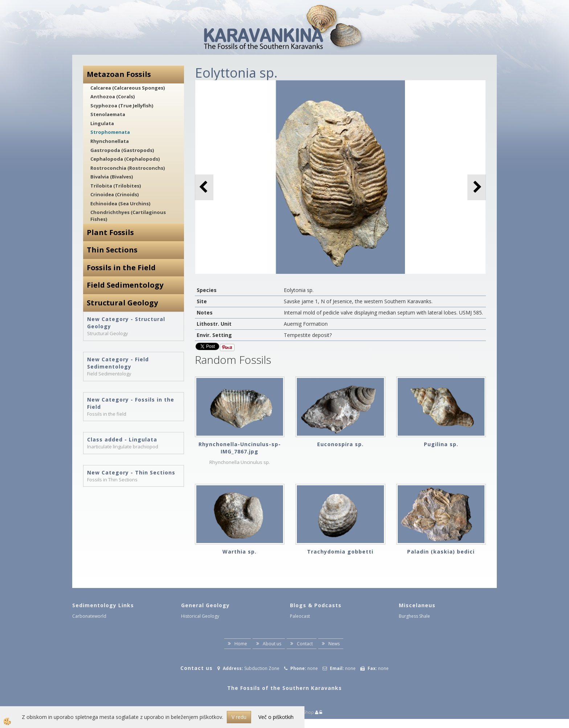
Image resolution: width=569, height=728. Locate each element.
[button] (477, 187)
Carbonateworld (89, 616)
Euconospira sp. (340, 444)
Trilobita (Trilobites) (116, 186)
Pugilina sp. (441, 444)
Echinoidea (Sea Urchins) (120, 203)
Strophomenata (110, 132)
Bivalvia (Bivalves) (112, 177)
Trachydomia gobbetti (340, 552)
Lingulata (102, 123)
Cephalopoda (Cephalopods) (125, 159)
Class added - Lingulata (122, 439)
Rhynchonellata (110, 141)
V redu (239, 717)
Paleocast (300, 616)
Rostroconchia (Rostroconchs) (128, 168)
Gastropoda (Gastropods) (122, 150)
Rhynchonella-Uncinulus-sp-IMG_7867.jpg (240, 448)
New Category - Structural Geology (126, 323)
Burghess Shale (414, 616)
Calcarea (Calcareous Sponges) (128, 88)
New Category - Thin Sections (131, 472)
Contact (305, 644)
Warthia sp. (240, 552)
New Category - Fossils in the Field (131, 403)
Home (241, 644)
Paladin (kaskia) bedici (441, 552)
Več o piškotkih (276, 717)
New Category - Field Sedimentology (118, 363)
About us (272, 644)
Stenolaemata (108, 114)
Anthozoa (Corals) (112, 96)
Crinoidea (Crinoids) (114, 194)
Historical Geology (200, 616)
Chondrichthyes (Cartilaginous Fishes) (128, 216)
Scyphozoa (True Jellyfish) (122, 106)
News (334, 644)
